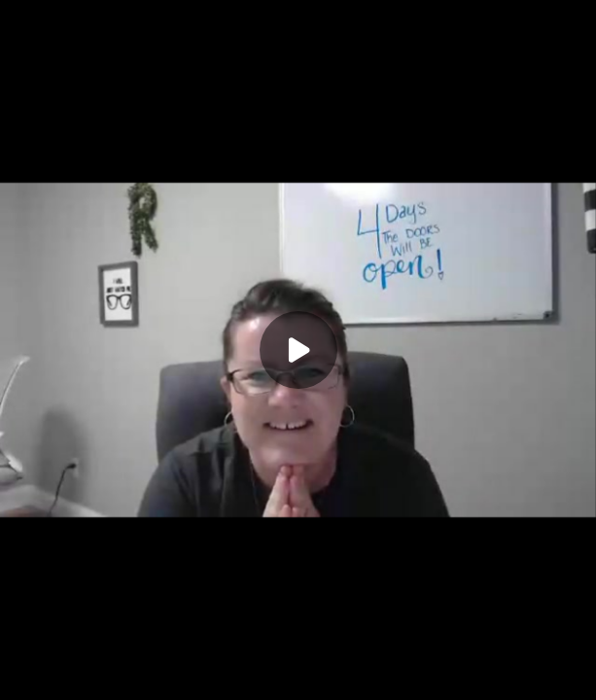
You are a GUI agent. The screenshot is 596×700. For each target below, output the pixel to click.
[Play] (298, 350)
